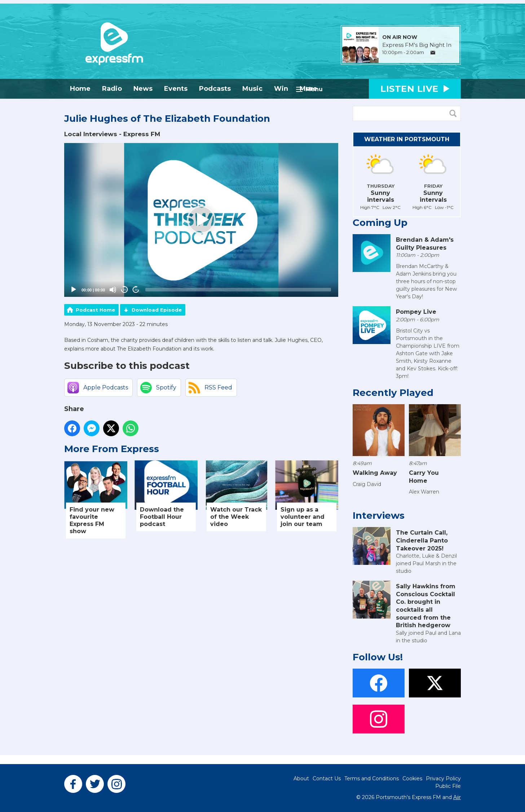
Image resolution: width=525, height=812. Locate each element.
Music (252, 89)
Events (176, 89)
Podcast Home (95, 310)
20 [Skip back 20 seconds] (125, 290)
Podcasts (215, 89)
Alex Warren (424, 492)
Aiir (457, 797)
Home (80, 89)
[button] (201, 220)
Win (281, 89)
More (308, 89)
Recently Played (393, 393)
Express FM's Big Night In (417, 45)
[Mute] (113, 290)
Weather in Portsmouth (407, 139)
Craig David (367, 484)
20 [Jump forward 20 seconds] (136, 290)
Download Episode (157, 310)
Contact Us (327, 778)
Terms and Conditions (372, 778)
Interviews (379, 516)
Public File (448, 786)
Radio (112, 89)
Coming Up (380, 223)
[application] (201, 220)
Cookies (412, 778)
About (301, 778)
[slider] (238, 290)
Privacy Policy (443, 778)
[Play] (74, 290)
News (143, 89)
